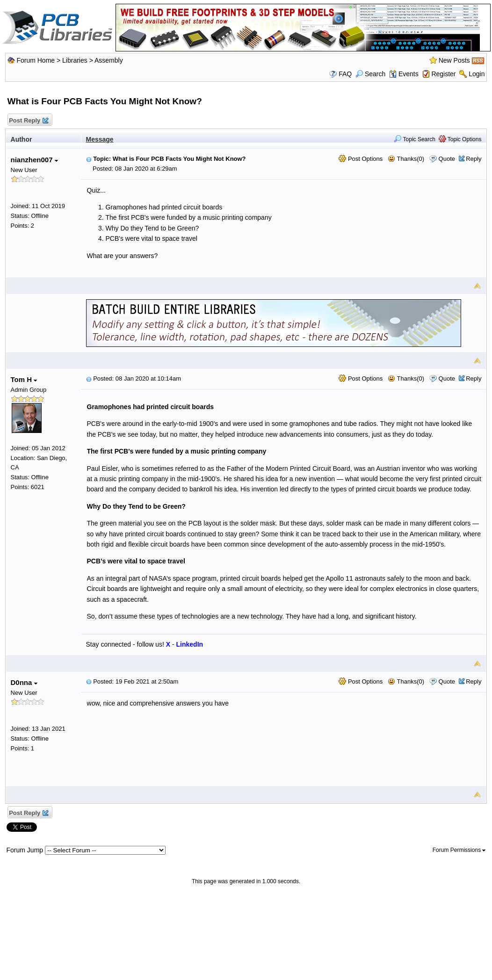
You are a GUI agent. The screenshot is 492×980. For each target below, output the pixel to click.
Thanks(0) (406, 159)
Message (100, 139)
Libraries (75, 60)
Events (404, 74)
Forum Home (36, 60)
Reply (474, 159)
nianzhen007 (34, 160)
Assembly (109, 60)
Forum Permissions (459, 850)
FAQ (345, 74)
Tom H (24, 379)
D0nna (24, 682)
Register (443, 74)
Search (370, 74)
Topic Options (460, 139)
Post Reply (29, 121)
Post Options (361, 159)
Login (477, 74)
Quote (447, 159)
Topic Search (415, 139)
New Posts (454, 60)
